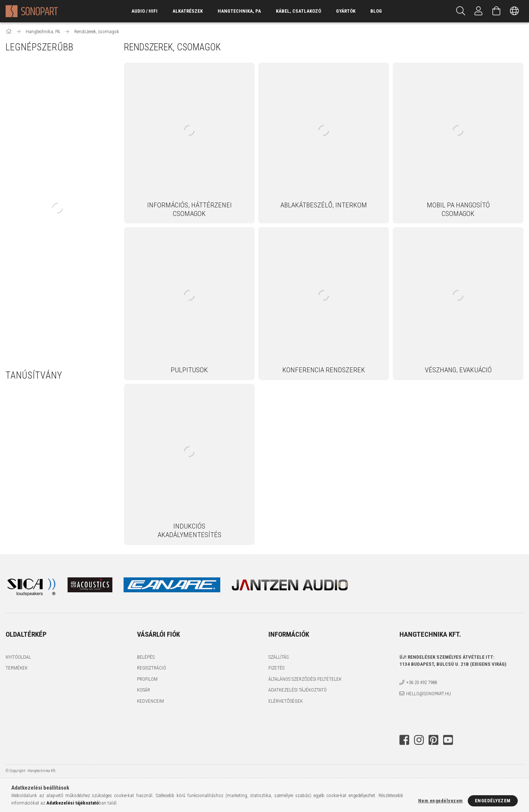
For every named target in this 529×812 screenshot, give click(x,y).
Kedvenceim (150, 701)
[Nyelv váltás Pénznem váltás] (514, 11)
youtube (448, 740)
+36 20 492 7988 (421, 682)
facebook (404, 740)
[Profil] (479, 11)
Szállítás (278, 657)
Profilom (147, 679)
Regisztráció (152, 668)
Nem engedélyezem (441, 801)
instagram (419, 740)
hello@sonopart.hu (429, 694)
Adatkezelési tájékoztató (298, 690)
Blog (376, 11)
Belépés (146, 657)
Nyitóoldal (18, 657)
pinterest (433, 740)
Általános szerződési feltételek (305, 679)
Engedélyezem (493, 801)
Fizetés (276, 668)
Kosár (144, 690)
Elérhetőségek (286, 701)
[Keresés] (461, 11)
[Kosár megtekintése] (497, 11)
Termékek (17, 668)
